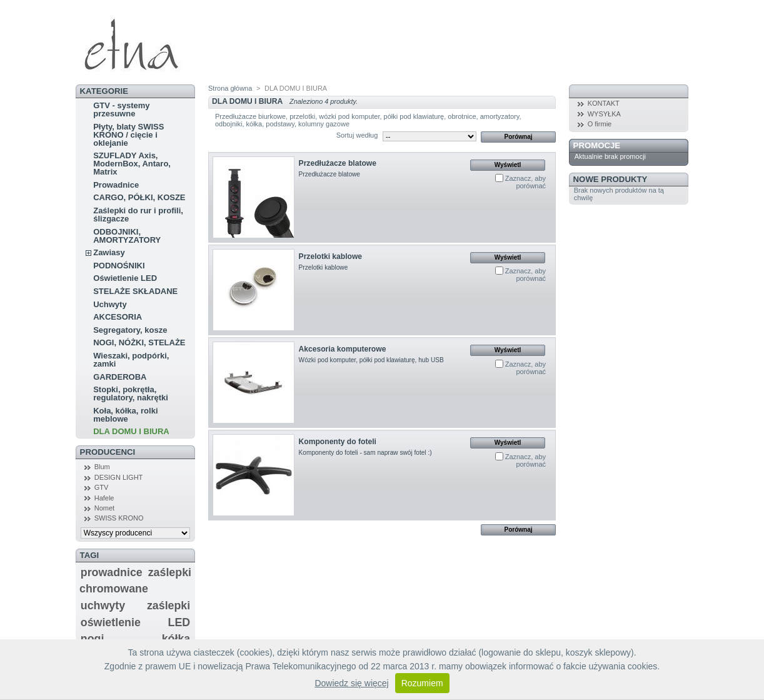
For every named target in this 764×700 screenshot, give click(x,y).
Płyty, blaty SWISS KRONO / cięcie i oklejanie (128, 135)
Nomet (104, 508)
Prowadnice (116, 185)
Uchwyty (110, 304)
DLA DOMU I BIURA (131, 431)
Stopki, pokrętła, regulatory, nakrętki (131, 393)
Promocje (597, 145)
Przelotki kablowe (331, 256)
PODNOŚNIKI (119, 266)
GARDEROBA (120, 377)
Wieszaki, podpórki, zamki (131, 360)
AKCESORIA (118, 317)
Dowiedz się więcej (351, 683)
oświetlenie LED (135, 622)
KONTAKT (604, 103)
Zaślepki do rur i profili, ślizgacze (138, 215)
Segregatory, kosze (130, 330)
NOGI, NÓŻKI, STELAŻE (139, 342)
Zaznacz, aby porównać (525, 182)
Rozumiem (422, 683)
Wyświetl (508, 165)
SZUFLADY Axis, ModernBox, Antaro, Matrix (132, 164)
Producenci (108, 452)
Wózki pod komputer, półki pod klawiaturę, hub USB (371, 360)
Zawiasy (109, 252)
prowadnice (112, 572)
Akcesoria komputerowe (343, 349)
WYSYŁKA (604, 114)
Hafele (104, 498)
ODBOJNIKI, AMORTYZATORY (127, 236)
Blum (102, 467)
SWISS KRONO (119, 518)
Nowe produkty (611, 179)
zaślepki (168, 606)
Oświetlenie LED (125, 278)
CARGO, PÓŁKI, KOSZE (139, 197)
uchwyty (103, 606)
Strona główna (230, 88)
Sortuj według (357, 135)
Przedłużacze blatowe (338, 163)
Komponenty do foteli (338, 442)
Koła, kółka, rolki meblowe (125, 415)
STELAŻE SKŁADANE (135, 291)
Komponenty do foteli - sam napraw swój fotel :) (365, 453)
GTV (102, 487)
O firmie (600, 124)
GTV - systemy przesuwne (121, 109)
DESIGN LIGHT (119, 477)
